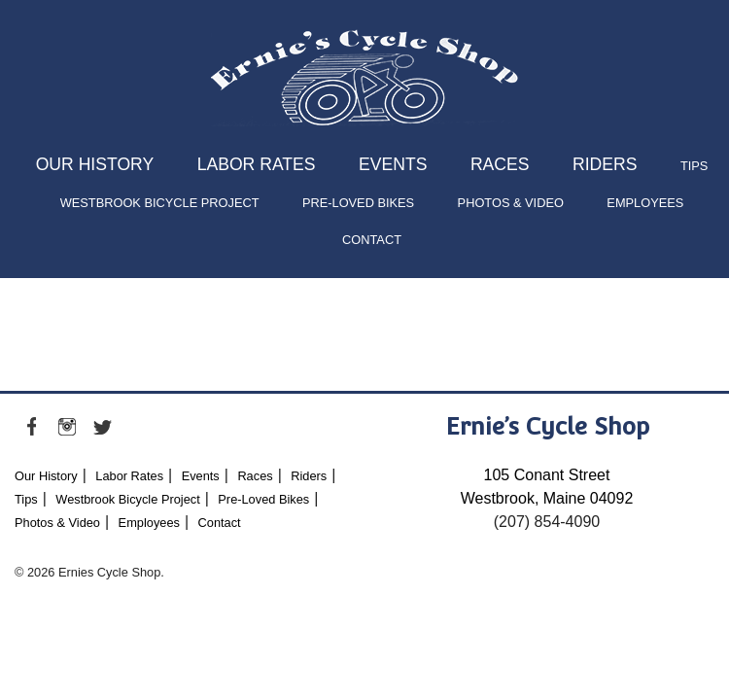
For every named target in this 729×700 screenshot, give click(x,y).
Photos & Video (511, 203)
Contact (372, 240)
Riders (605, 164)
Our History (95, 164)
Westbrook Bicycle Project (160, 203)
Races (500, 164)
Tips (694, 166)
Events (393, 164)
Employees (645, 203)
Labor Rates (257, 164)
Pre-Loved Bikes (358, 203)
